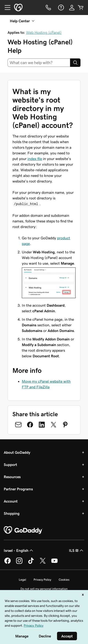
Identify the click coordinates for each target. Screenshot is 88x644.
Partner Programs (18, 489)
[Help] (61, 8)
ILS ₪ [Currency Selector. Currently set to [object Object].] (77, 550)
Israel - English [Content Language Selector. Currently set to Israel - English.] (19, 550)
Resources (12, 477)
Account (11, 501)
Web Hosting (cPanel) (44, 32)
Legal (22, 580)
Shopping (12, 513)
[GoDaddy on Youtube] (54, 563)
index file (35, 159)
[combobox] (39, 63)
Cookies (64, 580)
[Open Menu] (6, 8)
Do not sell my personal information (44, 589)
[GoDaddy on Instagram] (19, 563)
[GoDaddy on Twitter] (43, 563)
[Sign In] (72, 8)
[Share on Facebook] (30, 425)
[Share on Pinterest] (65, 425)
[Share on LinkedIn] (42, 425)
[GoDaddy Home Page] (23, 530)
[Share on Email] (18, 425)
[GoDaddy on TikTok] (31, 563)
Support (10, 465)
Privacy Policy (42, 580)
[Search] (75, 63)
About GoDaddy (17, 452)
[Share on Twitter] (54, 425)
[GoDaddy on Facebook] (8, 563)
